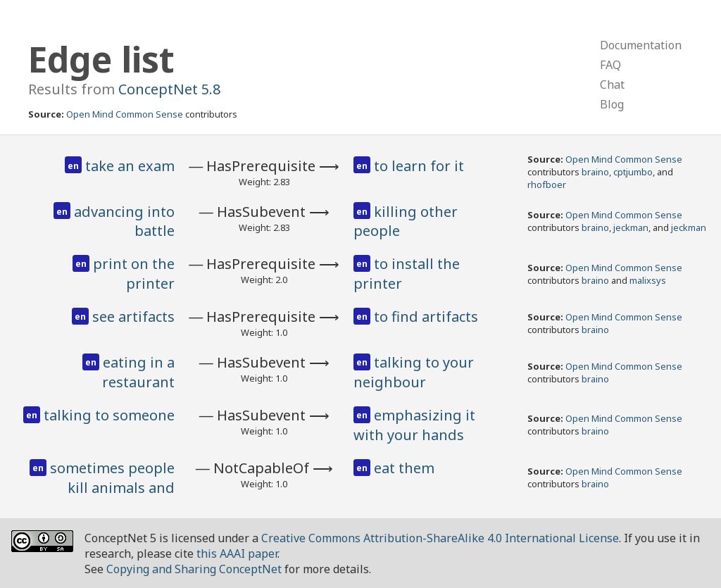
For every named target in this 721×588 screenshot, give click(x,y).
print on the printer (134, 274)
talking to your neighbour (414, 372)
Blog (612, 104)
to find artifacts (426, 317)
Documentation (641, 45)
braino (595, 172)
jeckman (631, 227)
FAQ (610, 65)
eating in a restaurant (138, 372)
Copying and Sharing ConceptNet (194, 569)
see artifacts (133, 317)
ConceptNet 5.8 (169, 89)
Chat (612, 85)
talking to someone (109, 415)
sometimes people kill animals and (112, 478)
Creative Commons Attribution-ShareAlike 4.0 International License (440, 538)
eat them (404, 468)
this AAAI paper (237, 553)
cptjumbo (633, 172)
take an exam (130, 166)
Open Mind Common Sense (125, 114)
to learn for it (419, 166)
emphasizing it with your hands (414, 425)
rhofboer (547, 184)
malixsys (648, 280)
